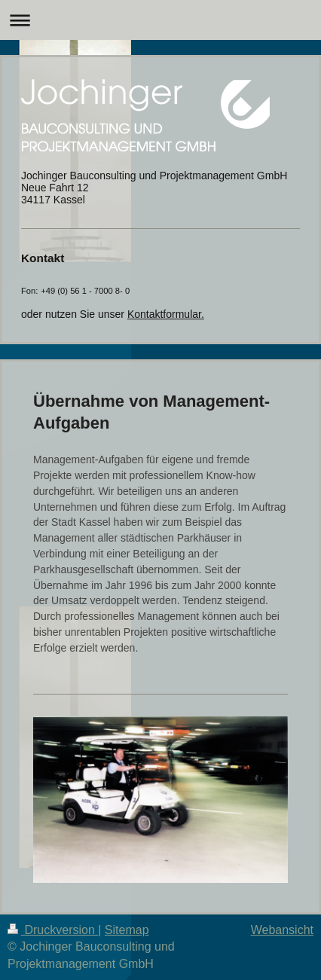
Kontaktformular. (166, 314)
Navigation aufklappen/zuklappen (160, 20)
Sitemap (127, 930)
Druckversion (53, 930)
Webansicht (282, 930)
